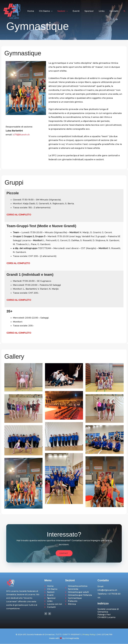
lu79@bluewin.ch (22, 135)
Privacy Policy (89, 635)
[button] (55, 11)
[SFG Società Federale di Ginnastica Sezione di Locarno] (12, 11)
